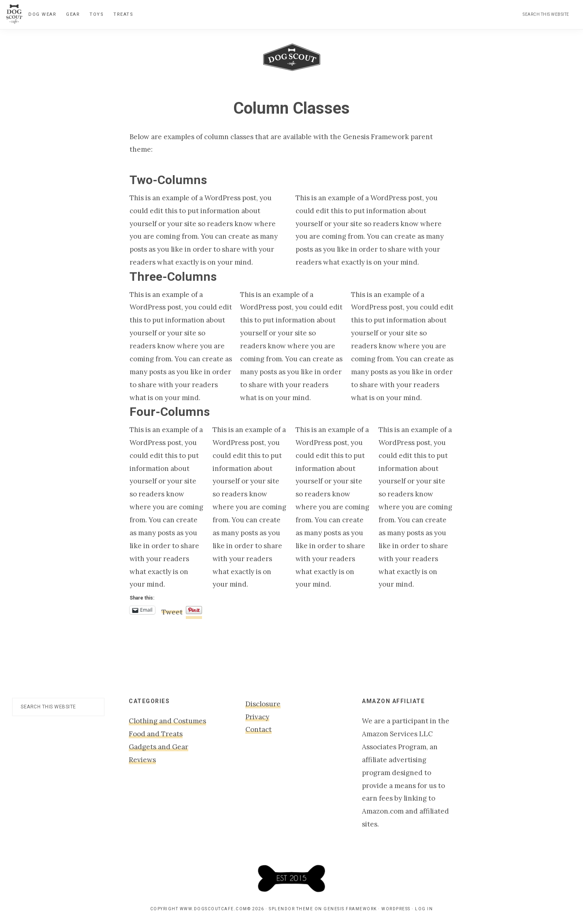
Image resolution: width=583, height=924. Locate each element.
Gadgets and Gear (159, 747)
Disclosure (263, 704)
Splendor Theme (291, 909)
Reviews (142, 760)
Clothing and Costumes (167, 721)
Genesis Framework (350, 909)
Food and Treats (156, 734)
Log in (424, 909)
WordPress (396, 909)
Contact (259, 729)
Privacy (257, 717)
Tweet (172, 610)
